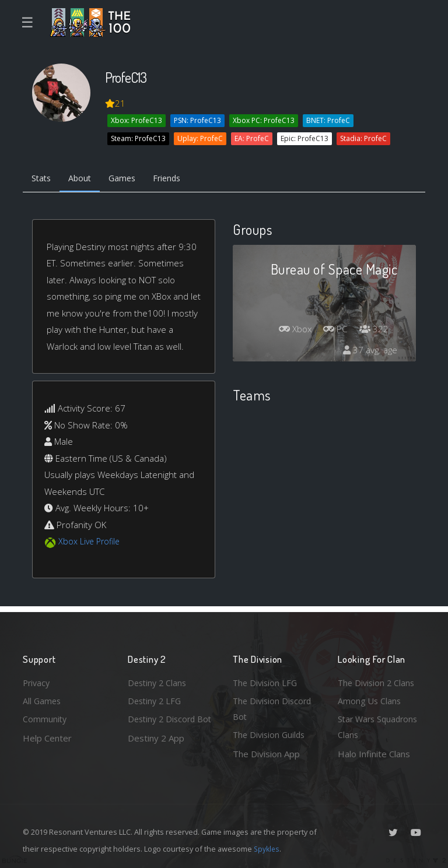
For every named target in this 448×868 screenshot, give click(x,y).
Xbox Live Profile (91, 543)
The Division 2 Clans (378, 680)
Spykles (267, 849)
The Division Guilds (271, 735)
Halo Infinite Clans (374, 754)
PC (334, 331)
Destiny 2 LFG (156, 699)
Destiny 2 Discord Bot (164, 727)
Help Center (47, 737)
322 (373, 331)
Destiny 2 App (156, 754)
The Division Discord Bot (274, 707)
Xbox (292, 331)
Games (129, 179)
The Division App (266, 754)
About (84, 179)
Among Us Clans (370, 699)
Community (45, 718)
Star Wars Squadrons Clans (380, 727)
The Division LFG (266, 680)
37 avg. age (369, 352)
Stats (43, 179)
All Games (43, 699)
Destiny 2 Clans (159, 680)
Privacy (37, 680)
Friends (176, 179)
